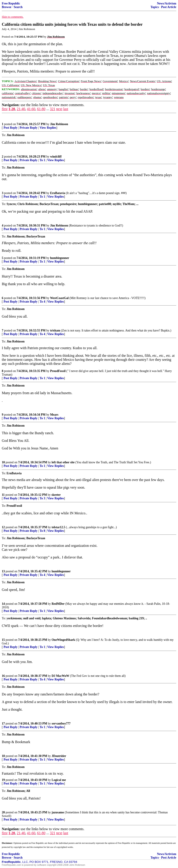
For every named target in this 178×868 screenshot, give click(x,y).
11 (3, 495)
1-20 (12, 109)
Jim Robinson (59, 124)
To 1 (42, 160)
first (5, 109)
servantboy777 (61, 724)
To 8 (42, 531)
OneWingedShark (63, 640)
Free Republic (11, 3)
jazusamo (58, 812)
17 (3, 724)
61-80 (41, 109)
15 (3, 640)
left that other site (63, 462)
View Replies (48, 128)
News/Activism (167, 3)
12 (3, 527)
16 (3, 676)
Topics (155, 7)
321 (53, 109)
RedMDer (58, 604)
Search (18, 7)
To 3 (42, 498)
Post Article (169, 7)
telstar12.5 (58, 527)
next (59, 109)
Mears (54, 415)
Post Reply (11, 128)
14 (3, 604)
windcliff (56, 157)
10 (3, 462)
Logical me (59, 780)
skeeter (56, 495)
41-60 (31, 109)
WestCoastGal (59, 298)
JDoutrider (59, 756)
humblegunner (60, 258)
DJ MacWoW (60, 676)
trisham (55, 330)
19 (3, 780)
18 (3, 756)
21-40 (21, 109)
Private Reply (29, 128)
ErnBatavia (58, 193)
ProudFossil (58, 371)
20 (3, 812)
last (66, 109)
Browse (7, 7)
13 (3, 571)
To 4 (42, 302)
